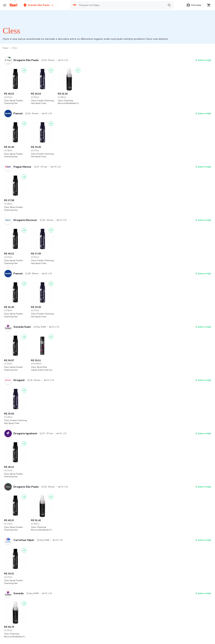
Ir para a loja (203, 60)
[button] (39, 5)
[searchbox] (121, 5)
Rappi (6, 48)
